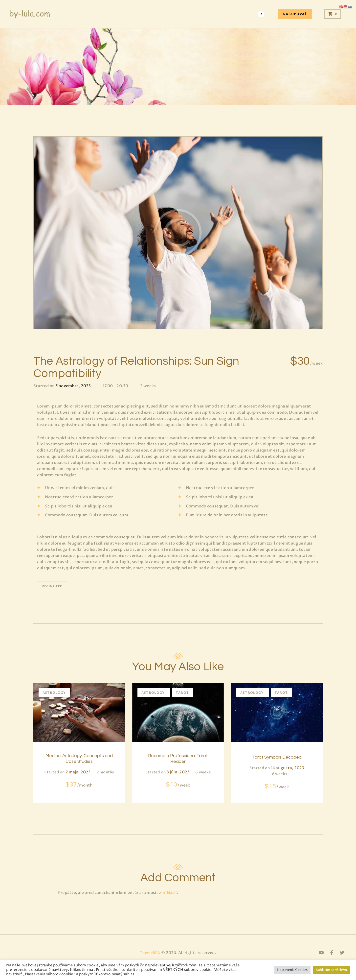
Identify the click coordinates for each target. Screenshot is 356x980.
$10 (178, 787)
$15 (277, 786)
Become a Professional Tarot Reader (178, 760)
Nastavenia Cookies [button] (292, 970)
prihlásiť (170, 902)
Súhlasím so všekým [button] (331, 970)
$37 (79, 794)
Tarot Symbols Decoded (277, 757)
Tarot (182, 693)
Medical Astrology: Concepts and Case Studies (79, 764)
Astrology (54, 693)
